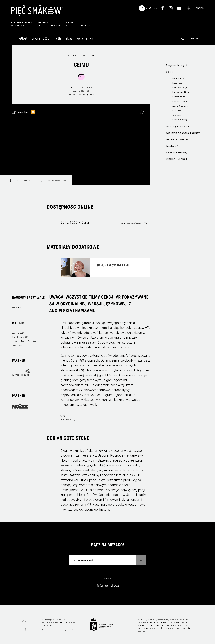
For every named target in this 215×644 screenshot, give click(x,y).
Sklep (69, 40)
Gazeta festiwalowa (177, 139)
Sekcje (170, 72)
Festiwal (22, 40)
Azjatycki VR (178, 115)
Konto (194, 38)
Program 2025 (40, 40)
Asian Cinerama (180, 106)
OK (141, 560)
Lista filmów (178, 78)
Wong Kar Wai (85, 40)
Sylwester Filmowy (177, 153)
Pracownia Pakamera (61, 622)
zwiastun (23, 112)
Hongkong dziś (180, 101)
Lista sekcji (178, 83)
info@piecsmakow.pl (107, 585)
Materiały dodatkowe (178, 127)
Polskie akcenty (180, 120)
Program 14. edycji (177, 65)
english (200, 8)
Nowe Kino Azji (180, 88)
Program (72, 55)
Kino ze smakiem (181, 92)
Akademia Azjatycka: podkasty (183, 133)
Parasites (177, 110)
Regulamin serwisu (50, 630)
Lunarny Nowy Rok (176, 159)
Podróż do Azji (179, 97)
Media (58, 40)
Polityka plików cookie (71, 630)
